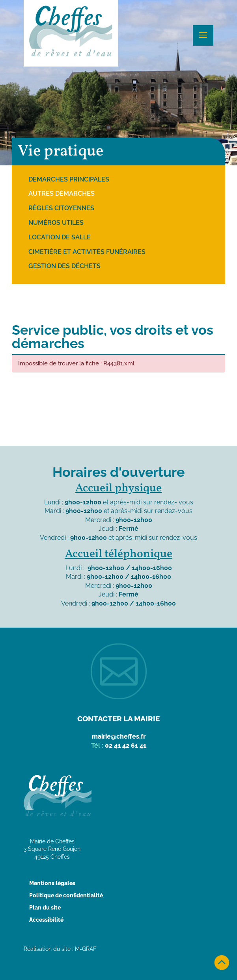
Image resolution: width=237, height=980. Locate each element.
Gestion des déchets (64, 266)
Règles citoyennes (61, 208)
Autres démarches (62, 194)
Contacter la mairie (118, 719)
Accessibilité (46, 920)
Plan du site (45, 908)
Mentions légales (52, 883)
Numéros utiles (56, 223)
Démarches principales (69, 179)
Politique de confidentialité (66, 895)
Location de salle (60, 237)
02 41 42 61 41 (126, 746)
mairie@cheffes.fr (119, 736)
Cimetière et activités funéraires (87, 252)
